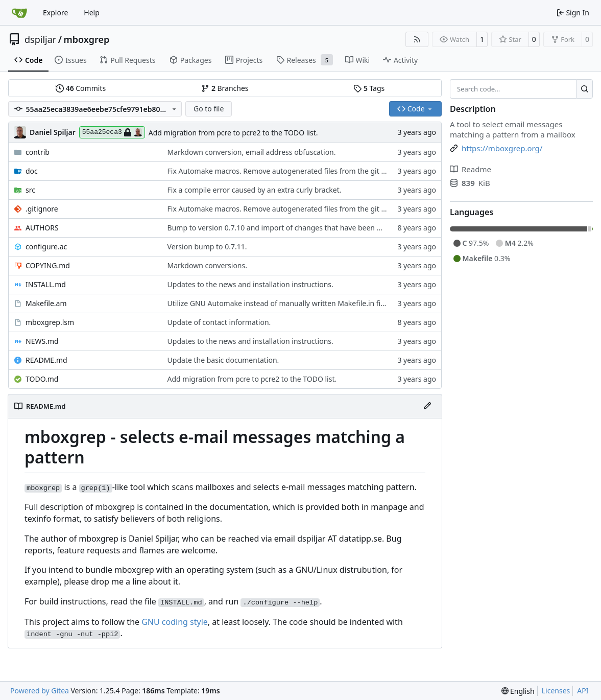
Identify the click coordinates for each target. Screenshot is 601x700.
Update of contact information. (219, 322)
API (583, 691)
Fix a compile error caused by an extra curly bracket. (255, 190)
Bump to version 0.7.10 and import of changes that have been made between (297, 228)
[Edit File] (427, 406)
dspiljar (40, 39)
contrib (38, 152)
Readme (471, 169)
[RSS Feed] (417, 39)
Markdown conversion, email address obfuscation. (252, 152)
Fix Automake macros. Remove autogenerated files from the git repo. (283, 171)
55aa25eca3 (112, 132)
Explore (55, 13)
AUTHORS (42, 228)
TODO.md (42, 379)
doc (32, 171)
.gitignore (42, 209)
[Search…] (584, 89)
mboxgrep (86, 39)
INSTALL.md (46, 284)
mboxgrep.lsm (50, 322)
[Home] (19, 13)
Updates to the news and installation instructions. (250, 284)
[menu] (518, 691)
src (30, 190)
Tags (369, 88)
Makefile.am (46, 303)
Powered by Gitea (40, 691)
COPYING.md (48, 265)
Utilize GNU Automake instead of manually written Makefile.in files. (280, 303)
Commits (81, 88)
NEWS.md (42, 341)
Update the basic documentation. (223, 360)
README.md (46, 360)
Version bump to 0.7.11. (207, 247)
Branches (225, 88)
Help (92, 13)
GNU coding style (175, 622)
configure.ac (46, 247)
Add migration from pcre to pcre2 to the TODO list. (233, 133)
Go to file (209, 109)
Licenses (556, 691)
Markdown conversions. (207, 265)
